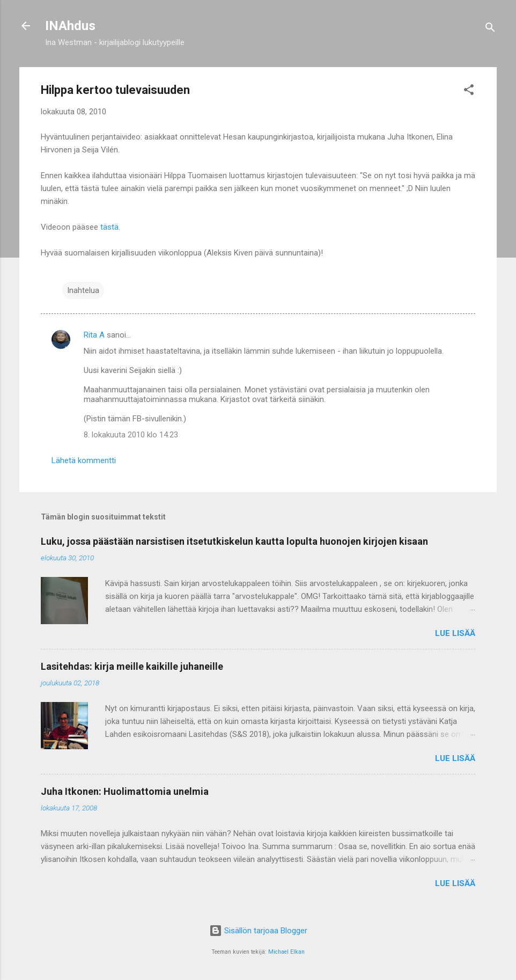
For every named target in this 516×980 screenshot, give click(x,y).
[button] (469, 92)
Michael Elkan (286, 952)
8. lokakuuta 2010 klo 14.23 (131, 435)
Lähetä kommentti (84, 460)
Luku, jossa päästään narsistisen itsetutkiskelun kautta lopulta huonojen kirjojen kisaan (234, 541)
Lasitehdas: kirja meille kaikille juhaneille (132, 666)
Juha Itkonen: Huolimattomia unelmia (125, 791)
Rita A (94, 335)
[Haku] (490, 29)
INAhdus (70, 26)
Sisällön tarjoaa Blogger (258, 931)
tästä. (110, 227)
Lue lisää (455, 633)
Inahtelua (83, 290)
